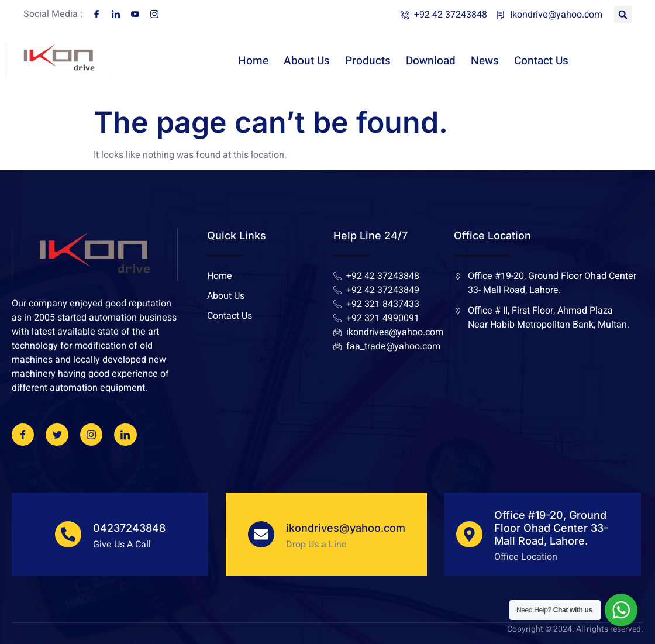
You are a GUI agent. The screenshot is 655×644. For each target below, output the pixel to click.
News (485, 66)
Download (431, 66)
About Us (307, 66)
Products (368, 66)
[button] (623, 15)
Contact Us (541, 66)
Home (253, 66)
